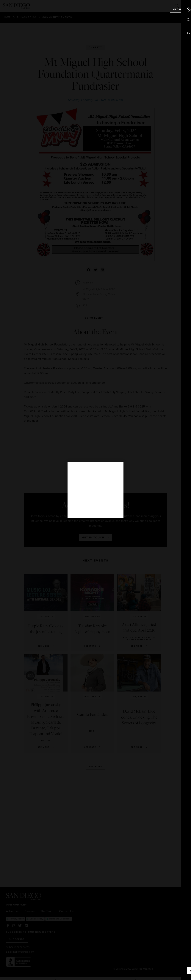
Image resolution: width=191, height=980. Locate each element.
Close (178, 9)
